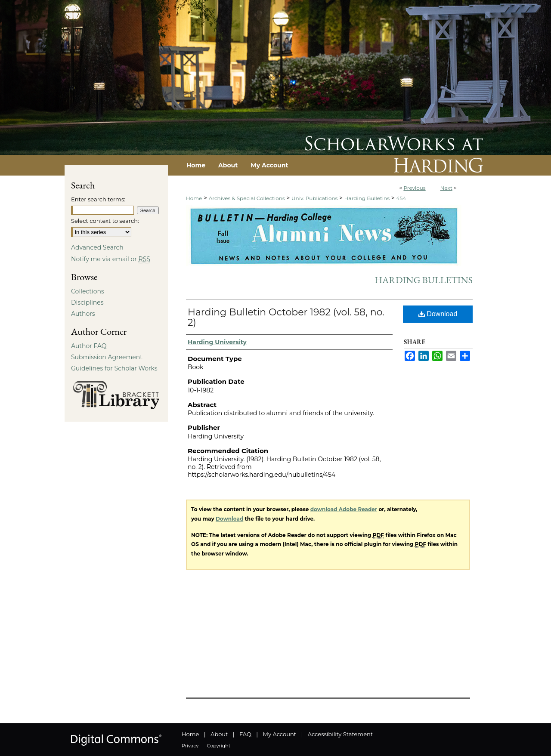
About (219, 734)
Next (446, 188)
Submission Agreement (107, 357)
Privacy (190, 746)
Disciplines (87, 302)
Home (194, 198)
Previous (414, 188)
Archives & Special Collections (247, 198)
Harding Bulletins (367, 198)
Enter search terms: (98, 199)
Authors (83, 314)
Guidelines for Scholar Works (114, 368)
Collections (88, 291)
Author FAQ (89, 346)
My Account (280, 734)
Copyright (219, 746)
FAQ (245, 734)
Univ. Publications (314, 198)
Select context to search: (105, 221)
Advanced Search (97, 247)
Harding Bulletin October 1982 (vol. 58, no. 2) (286, 317)
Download (438, 314)
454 (401, 198)
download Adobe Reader (344, 509)
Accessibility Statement (340, 734)
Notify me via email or (111, 259)
